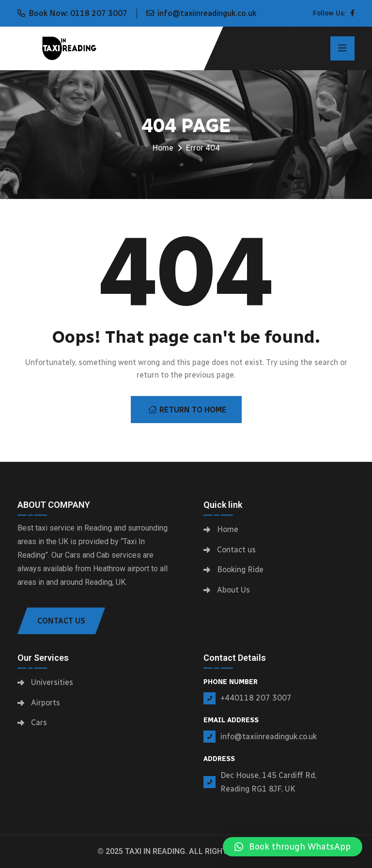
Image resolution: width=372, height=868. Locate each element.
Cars (39, 723)
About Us (233, 590)
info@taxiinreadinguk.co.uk (207, 13)
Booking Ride (240, 570)
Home (163, 148)
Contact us (236, 550)
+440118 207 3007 (256, 698)
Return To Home (187, 410)
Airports (46, 703)
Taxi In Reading (155, 851)
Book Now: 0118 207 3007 (78, 13)
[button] (293, 847)
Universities (52, 682)
